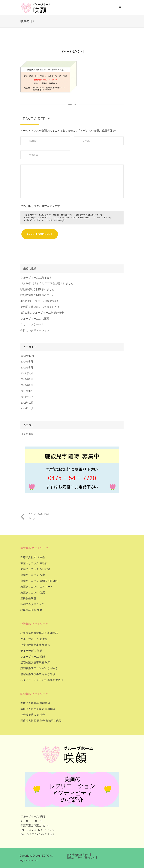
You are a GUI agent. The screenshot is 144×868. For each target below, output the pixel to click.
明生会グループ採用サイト (82, 857)
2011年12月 (27, 397)
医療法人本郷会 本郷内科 (35, 703)
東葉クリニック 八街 (33, 575)
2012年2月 (27, 385)
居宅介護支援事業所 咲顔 (35, 662)
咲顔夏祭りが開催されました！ (39, 289)
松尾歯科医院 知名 (31, 610)
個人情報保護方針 (77, 855)
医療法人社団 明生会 (33, 557)
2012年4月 (27, 373)
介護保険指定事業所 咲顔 (35, 645)
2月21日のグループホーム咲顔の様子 (42, 313)
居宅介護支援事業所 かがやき (38, 674)
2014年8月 (27, 362)
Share (72, 104)
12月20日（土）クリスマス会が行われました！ (48, 283)
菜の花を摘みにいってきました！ (40, 307)
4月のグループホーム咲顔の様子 (40, 301)
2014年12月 (27, 356)
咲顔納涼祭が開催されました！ (39, 295)
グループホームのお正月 (35, 319)
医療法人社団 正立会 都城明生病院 (41, 721)
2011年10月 (27, 409)
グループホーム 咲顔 (33, 657)
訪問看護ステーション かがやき (39, 668)
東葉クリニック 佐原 (33, 593)
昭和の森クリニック (32, 604)
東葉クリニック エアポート (37, 587)
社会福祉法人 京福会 (33, 715)
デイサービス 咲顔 (31, 651)
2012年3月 (27, 379)
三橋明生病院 (28, 598)
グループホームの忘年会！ (36, 278)
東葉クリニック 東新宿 (34, 563)
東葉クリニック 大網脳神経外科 (39, 581)
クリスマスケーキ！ (32, 324)
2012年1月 (27, 391)
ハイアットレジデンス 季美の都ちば (42, 680)
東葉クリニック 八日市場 (35, 569)
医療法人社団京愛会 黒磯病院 (38, 709)
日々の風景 (27, 434)
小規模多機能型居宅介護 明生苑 (39, 633)
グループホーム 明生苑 (34, 639)
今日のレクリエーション (35, 330)
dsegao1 (72, 52)
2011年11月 (27, 403)
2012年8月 (27, 368)
